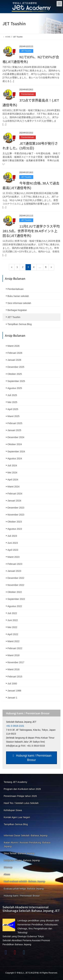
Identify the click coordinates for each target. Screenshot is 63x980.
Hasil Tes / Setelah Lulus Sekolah (21, 803)
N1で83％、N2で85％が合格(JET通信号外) (31, 59)
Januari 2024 (14, 501)
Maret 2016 (14, 669)
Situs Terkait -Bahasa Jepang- (19, 853)
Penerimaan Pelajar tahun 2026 (20, 796)
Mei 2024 (12, 473)
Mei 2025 (12, 402)
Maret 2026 (14, 346)
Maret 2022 (14, 641)
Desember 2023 (16, 508)
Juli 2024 (12, 466)
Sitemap (8, 867)
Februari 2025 (15, 423)
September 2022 (16, 599)
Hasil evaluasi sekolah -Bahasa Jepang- (25, 881)
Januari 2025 (14, 430)
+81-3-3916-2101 (15, 726)
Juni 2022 (13, 620)
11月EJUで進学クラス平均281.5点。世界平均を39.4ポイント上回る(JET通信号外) (31, 231)
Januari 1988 (14, 691)
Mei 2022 (12, 627)
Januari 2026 (14, 360)
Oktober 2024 (15, 444)
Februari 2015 (15, 677)
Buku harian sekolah (18, 296)
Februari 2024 (15, 494)
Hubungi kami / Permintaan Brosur (32, 758)
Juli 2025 (12, 395)
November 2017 (16, 662)
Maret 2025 (14, 416)
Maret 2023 (14, 557)
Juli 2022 (12, 613)
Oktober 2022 (15, 592)
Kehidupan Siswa (13, 810)
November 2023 (16, 515)
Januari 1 (12, 698)
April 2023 (13, 550)
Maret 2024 (14, 487)
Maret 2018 (14, 655)
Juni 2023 (13, 543)
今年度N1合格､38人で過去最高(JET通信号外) (31, 185)
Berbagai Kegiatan (17, 310)
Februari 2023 (15, 564)
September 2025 (16, 381)
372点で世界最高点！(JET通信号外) (31, 103)
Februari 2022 (15, 648)
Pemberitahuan (28, 94)
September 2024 (16, 451)
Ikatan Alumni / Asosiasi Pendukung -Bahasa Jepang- (27, 844)
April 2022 (13, 634)
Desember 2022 (16, 578)
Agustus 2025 (15, 388)
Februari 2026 (15, 353)
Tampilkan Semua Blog (20, 324)
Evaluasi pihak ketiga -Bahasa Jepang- (24, 889)
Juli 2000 (12, 684)
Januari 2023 (14, 571)
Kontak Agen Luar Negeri (17, 817)
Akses (7, 874)
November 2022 (16, 585)
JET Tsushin (26, 51)
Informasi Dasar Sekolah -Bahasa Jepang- (26, 835)
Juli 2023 (12, 536)
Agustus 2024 (15, 459)
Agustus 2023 (15, 529)
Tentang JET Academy (15, 782)
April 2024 (13, 480)
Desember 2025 (16, 367)
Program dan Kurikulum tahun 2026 (22, 789)
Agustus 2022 (15, 606)
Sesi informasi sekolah (19, 303)
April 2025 (13, 409)
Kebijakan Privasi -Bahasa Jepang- (22, 860)
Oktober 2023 (15, 522)
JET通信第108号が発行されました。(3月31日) (30, 146)
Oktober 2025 (15, 374)
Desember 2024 (16, 437)
